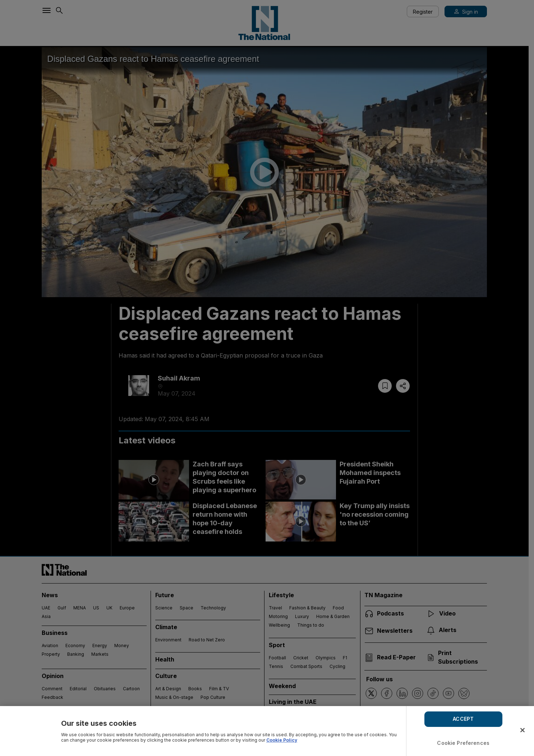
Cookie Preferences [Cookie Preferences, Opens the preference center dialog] (463, 743)
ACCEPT (463, 719)
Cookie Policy (282, 740)
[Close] (523, 730)
